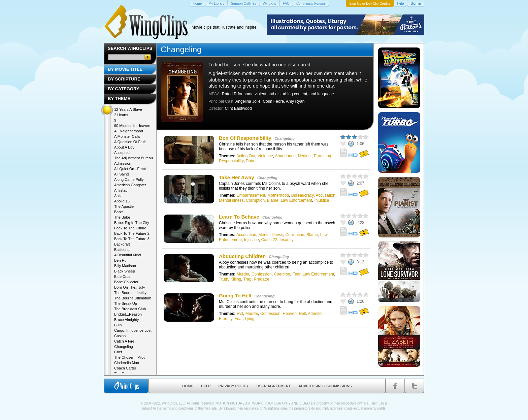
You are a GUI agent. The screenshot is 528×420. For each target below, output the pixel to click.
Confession (262, 274)
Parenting (322, 156)
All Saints (122, 174)
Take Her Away (237, 177)
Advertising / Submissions (325, 386)
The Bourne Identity (130, 293)
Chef (118, 352)
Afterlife (315, 314)
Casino (120, 336)
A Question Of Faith (130, 142)
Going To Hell (235, 296)
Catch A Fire (124, 341)
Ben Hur (121, 260)
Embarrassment (251, 195)
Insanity (286, 240)
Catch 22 (269, 240)
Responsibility (231, 161)
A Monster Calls (127, 136)
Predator (262, 279)
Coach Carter (125, 368)
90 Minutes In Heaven (132, 126)
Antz (118, 196)
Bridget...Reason (128, 314)
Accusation (325, 195)
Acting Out (246, 156)
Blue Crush (123, 277)
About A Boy (124, 147)
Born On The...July (130, 287)
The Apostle (124, 206)
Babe (119, 212)
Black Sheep (125, 271)
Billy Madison (125, 266)
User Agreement (274, 386)
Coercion (282, 274)
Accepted (122, 153)
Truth (224, 279)
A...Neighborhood (129, 131)
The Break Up (126, 303)
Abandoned (285, 156)
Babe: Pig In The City (132, 223)
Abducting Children (242, 256)
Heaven (289, 314)
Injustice (322, 200)
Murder (243, 274)
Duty (250, 161)
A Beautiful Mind (128, 255)
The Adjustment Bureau (134, 158)
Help (206, 386)
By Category (124, 89)
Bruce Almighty (126, 320)
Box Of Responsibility (245, 138)
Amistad (121, 190)
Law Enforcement (296, 200)
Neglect (305, 156)
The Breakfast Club (130, 309)
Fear (296, 274)
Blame (273, 200)
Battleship (122, 250)
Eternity (226, 319)
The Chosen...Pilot (129, 357)
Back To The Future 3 (132, 239)
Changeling (285, 138)
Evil (240, 314)
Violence (265, 156)
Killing (236, 279)
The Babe (122, 217)
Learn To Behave (239, 217)
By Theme (119, 99)
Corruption (255, 200)
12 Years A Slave (128, 109)
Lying (250, 319)
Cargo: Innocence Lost (133, 330)
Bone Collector (126, 282)
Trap (247, 279)
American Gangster (130, 185)
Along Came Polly (129, 180)
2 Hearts (121, 115)
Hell (303, 314)
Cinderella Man (127, 363)
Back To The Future (130, 228)
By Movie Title (125, 69)
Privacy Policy (234, 386)
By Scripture (124, 79)
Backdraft (122, 244)
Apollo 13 (122, 201)
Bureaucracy (302, 195)
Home (188, 386)
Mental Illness (231, 200)
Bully (118, 325)
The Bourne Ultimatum (133, 298)
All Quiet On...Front (130, 169)
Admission (123, 163)
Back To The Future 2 (132, 233)
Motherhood (278, 195)
